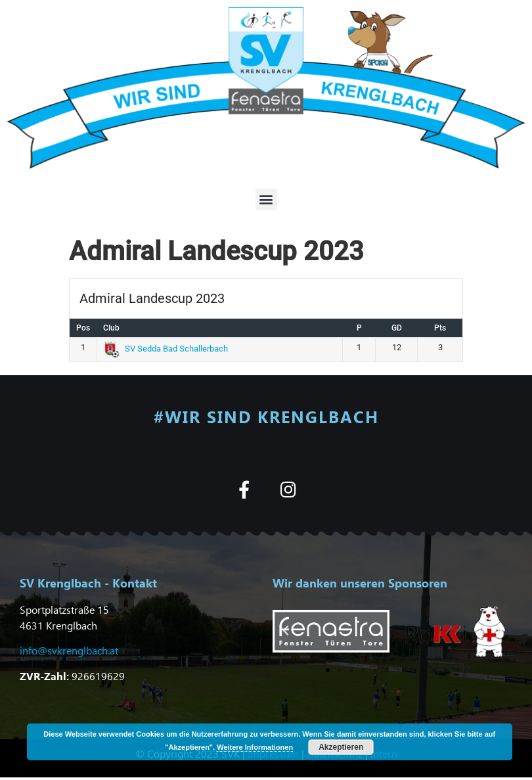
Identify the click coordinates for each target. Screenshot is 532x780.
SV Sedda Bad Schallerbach (166, 349)
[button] (266, 199)
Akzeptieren (341, 747)
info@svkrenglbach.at (69, 650)
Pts (440, 328)
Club (111, 328)
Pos (83, 328)
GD (397, 328)
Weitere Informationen (255, 747)
